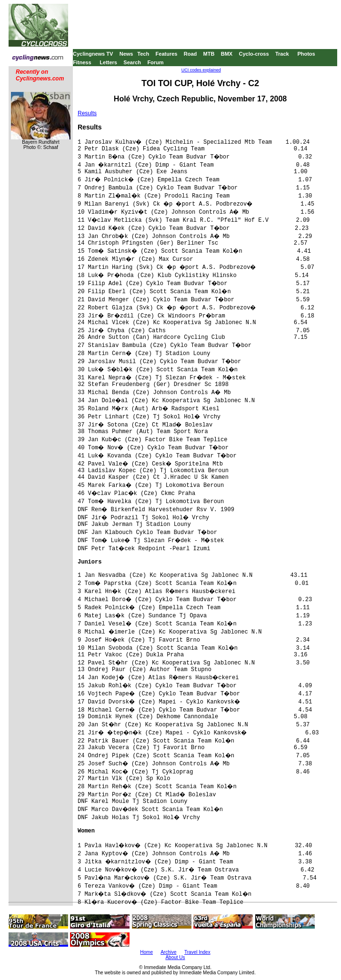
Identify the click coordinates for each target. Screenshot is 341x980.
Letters (108, 62)
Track (282, 54)
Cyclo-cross (254, 54)
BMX (227, 54)
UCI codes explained (201, 70)
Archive (168, 952)
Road (191, 54)
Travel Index (197, 952)
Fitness (82, 62)
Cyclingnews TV (93, 54)
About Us (175, 957)
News (126, 54)
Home (146, 952)
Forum (155, 62)
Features (167, 54)
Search (132, 62)
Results (87, 113)
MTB (209, 54)
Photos (306, 54)
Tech (143, 54)
